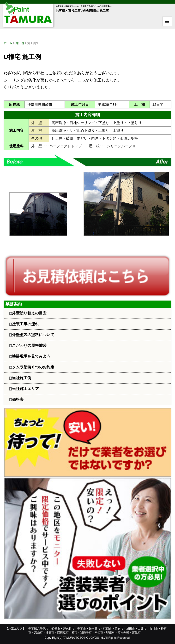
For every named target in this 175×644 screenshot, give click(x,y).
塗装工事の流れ (25, 324)
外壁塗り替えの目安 (29, 313)
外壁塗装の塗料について (33, 335)
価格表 (18, 399)
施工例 (20, 43)
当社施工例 (22, 378)
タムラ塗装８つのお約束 (33, 367)
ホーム (8, 43)
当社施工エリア (25, 389)
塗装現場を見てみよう (31, 356)
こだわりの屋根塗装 (29, 346)
